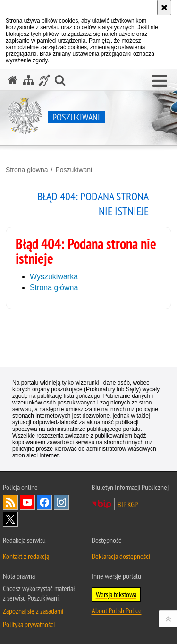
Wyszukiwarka (54, 277)
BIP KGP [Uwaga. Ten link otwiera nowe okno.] (128, 504)
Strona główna (27, 170)
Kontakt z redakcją (26, 556)
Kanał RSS (10, 502)
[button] (160, 81)
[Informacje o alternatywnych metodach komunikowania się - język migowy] (44, 80)
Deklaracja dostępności (121, 556)
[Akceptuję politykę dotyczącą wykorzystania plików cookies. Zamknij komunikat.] (164, 8)
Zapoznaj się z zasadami (33, 611)
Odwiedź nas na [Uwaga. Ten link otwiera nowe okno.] (27, 502)
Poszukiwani (74, 170)
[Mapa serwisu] (28, 80)
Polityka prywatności (29, 624)
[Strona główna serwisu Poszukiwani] (13, 80)
